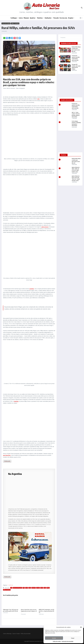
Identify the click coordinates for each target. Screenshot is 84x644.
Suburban (16, 401)
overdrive (32, 289)
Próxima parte (7, 461)
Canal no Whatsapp (7, 634)
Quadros (33, 18)
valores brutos (45, 227)
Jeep (38, 99)
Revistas (40, 18)
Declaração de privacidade (67, 641)
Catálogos (14, 18)
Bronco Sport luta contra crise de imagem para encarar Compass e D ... (29, 611)
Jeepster (34, 588)
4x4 (11, 588)
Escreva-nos (63, 18)
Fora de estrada (6, 23)
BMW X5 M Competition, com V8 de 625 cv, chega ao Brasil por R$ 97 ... (46, 611)
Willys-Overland (15, 23)
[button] (81, 627)
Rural (42, 588)
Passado (56, 18)
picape (38, 588)
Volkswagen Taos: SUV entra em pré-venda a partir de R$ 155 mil (11, 610)
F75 (24, 588)
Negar (73, 638)
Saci (45, 588)
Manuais (26, 18)
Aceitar (54, 638)
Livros (21, 18)
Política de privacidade (26, 634)
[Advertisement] (29, 194)
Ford (27, 588)
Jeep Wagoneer (7, 455)
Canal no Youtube (16, 634)
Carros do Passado (17, 588)
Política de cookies (57, 641)
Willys (48, 588)
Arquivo (71, 18)
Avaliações (49, 18)
